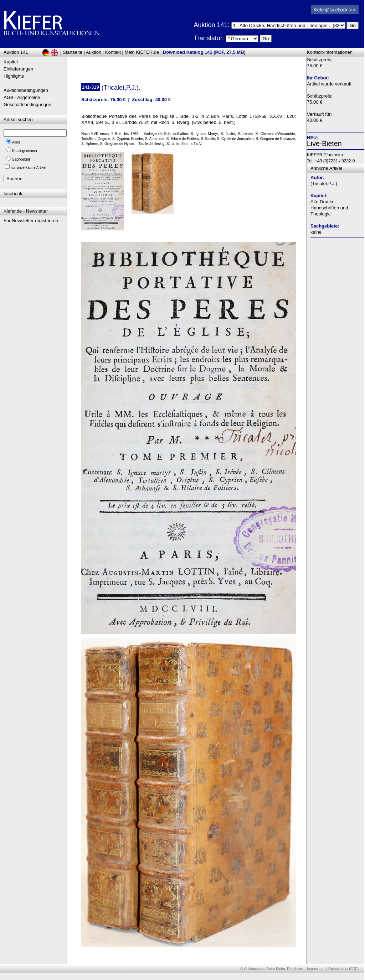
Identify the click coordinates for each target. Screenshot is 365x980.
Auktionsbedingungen (26, 90)
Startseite (73, 52)
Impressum (316, 969)
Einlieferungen (18, 69)
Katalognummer (25, 151)
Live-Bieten (324, 144)
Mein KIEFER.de (142, 52)
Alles (16, 142)
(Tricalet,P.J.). (325, 184)
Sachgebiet (21, 159)
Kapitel (11, 62)
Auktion (94, 52)
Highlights (14, 76)
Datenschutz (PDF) (343, 969)
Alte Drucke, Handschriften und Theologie (329, 208)
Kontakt (113, 52)
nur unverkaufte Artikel (29, 168)
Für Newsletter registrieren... (33, 221)
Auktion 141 (16, 52)
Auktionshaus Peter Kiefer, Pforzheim (274, 969)
